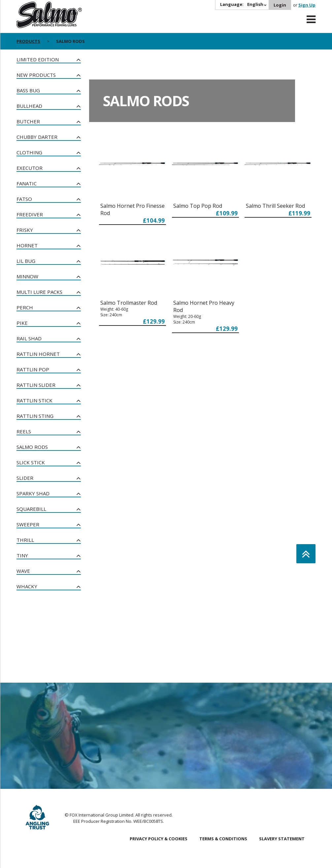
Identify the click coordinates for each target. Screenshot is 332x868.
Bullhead (29, 106)
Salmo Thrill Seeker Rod (275, 206)
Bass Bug (28, 90)
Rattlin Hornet (38, 354)
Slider (25, 478)
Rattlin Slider (36, 385)
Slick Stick (31, 462)
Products (28, 41)
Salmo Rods (32, 447)
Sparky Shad (33, 493)
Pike (22, 323)
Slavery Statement (282, 839)
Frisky (25, 230)
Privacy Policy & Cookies (159, 839)
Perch (25, 307)
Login (280, 5)
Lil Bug (26, 261)
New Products (36, 75)
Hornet (27, 245)
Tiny (22, 555)
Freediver (30, 214)
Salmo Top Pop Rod (198, 206)
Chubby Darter (37, 137)
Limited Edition (38, 59)
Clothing (29, 152)
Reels (24, 431)
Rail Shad (29, 338)
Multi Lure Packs (39, 292)
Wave (23, 571)
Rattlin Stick (34, 400)
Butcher (28, 121)
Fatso (24, 199)
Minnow (27, 276)
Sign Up (307, 5)
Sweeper (28, 524)
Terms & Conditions (223, 839)
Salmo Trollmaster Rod (129, 303)
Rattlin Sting (35, 416)
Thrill (25, 540)
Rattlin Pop (33, 369)
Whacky (27, 586)
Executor (30, 168)
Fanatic (27, 183)
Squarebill (31, 509)
